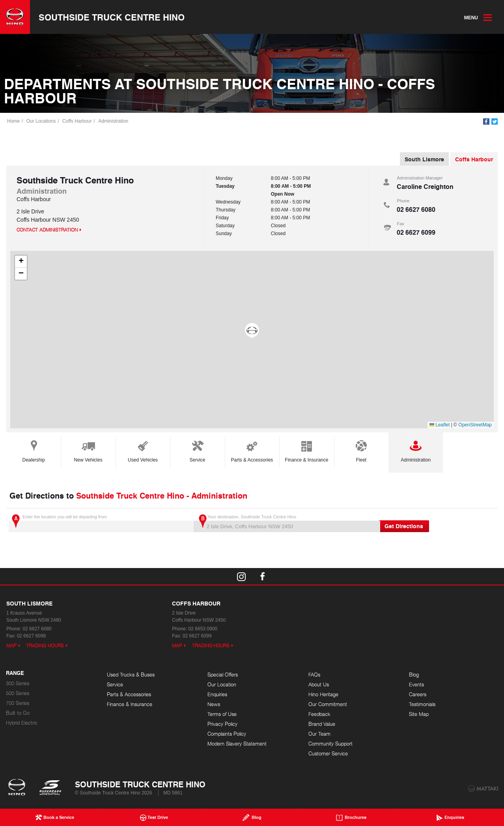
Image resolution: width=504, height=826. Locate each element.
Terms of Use (222, 714)
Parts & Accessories (252, 450)
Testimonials (422, 704)
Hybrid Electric (22, 723)
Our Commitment (328, 704)
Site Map (419, 714)
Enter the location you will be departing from (100, 523)
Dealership (34, 450)
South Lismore (424, 159)
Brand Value (322, 724)
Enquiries (217, 694)
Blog (414, 675)
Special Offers (223, 675)
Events (416, 685)
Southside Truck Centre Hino (112, 17)
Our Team (319, 734)
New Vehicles (88, 450)
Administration (113, 121)
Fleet (361, 450)
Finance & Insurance (306, 450)
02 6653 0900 (203, 629)
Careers (418, 694)
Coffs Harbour (77, 121)
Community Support (330, 744)
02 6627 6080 (416, 209)
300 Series (18, 683)
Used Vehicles (143, 450)
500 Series (18, 693)
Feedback (319, 714)
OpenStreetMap (475, 425)
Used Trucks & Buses (131, 675)
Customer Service (328, 754)
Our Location (222, 685)
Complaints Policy (227, 734)
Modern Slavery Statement (237, 744)
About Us (319, 685)
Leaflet (440, 425)
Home (13, 121)
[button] (252, 331)
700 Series (18, 703)
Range (15, 673)
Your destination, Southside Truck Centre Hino (285, 523)
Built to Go (18, 713)
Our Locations (41, 121)
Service (198, 450)
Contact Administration (47, 230)
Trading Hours (45, 646)
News (214, 704)
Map (11, 646)
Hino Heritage (323, 694)
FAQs (314, 675)
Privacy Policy (222, 724)
